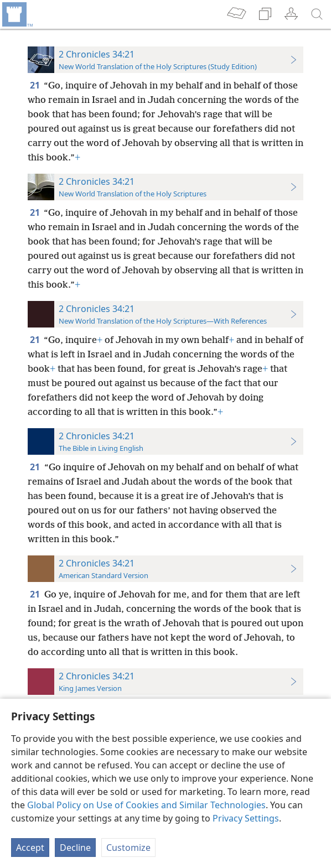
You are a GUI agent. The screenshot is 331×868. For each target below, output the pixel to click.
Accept (30, 848)
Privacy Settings (246, 818)
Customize (128, 848)
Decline (75, 848)
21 (36, 85)
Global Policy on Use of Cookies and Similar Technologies (146, 805)
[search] (317, 14)
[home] (17, 14)
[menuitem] (17, 14)
